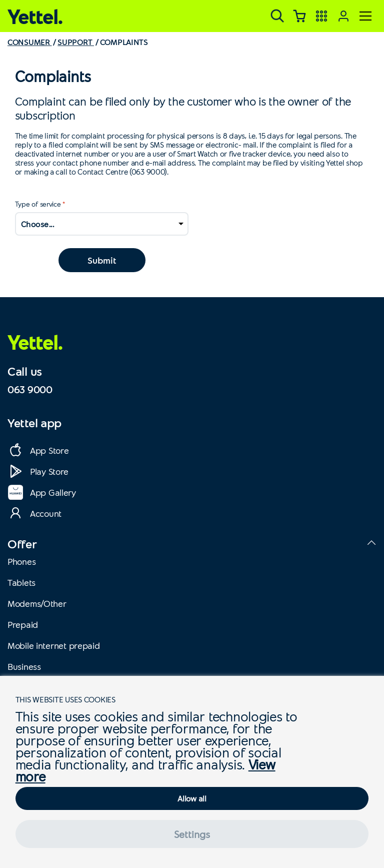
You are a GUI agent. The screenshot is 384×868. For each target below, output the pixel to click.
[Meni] (365, 16)
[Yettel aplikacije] (321, 16)
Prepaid (23, 624)
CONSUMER (29, 42)
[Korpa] (299, 16)
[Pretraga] (277, 16)
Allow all (192, 798)
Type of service (38, 204)
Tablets (21, 582)
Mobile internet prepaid (54, 645)
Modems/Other (37, 603)
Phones (21, 561)
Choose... (38, 224)
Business (24, 666)
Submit (101, 260)
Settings (192, 834)
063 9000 (30, 389)
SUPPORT (76, 42)
